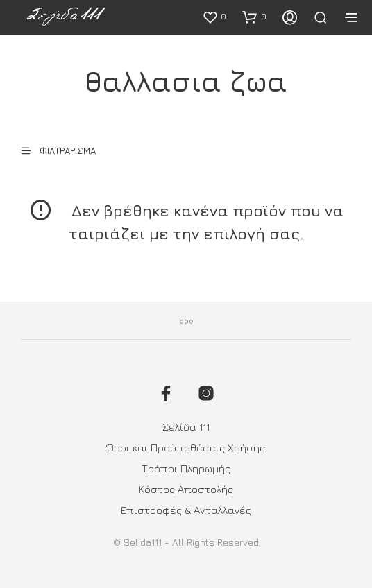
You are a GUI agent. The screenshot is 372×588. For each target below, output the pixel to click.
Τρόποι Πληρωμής (186, 468)
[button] (214, 17)
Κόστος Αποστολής (186, 489)
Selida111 (143, 542)
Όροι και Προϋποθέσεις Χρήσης (186, 448)
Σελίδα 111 (186, 427)
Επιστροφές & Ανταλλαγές (186, 510)
